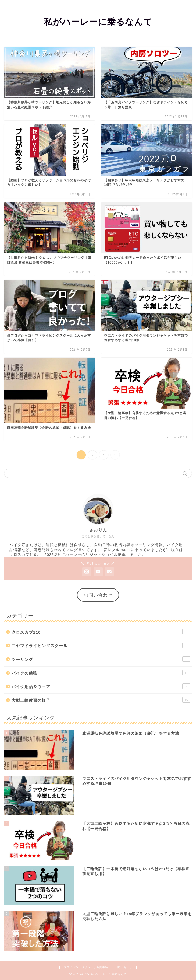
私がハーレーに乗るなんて (98, 22)
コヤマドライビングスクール (101, 645)
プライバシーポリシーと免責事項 (86, 967)
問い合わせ (125, 967)
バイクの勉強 (101, 673)
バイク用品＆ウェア (101, 686)
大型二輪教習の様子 (101, 700)
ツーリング (101, 659)
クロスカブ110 (101, 632)
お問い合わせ (98, 595)
